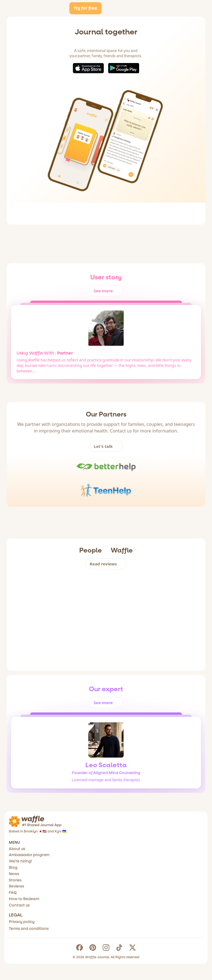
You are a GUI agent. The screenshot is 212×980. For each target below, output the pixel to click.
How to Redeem (35, 932)
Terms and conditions (133, 876)
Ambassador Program (129, 11)
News (24, 900)
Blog (22, 891)
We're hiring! (31, 884)
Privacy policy (126, 868)
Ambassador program (41, 876)
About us (90, 11)
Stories (25, 908)
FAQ (22, 924)
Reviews (26, 916)
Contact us (30, 940)
